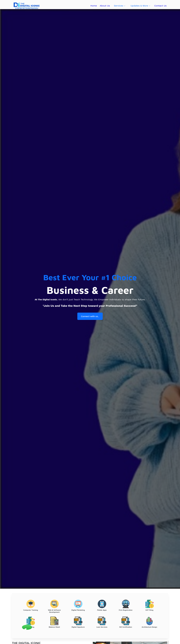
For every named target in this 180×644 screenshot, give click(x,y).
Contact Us (160, 6)
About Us (105, 6)
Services (118, 6)
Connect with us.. (90, 316)
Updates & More (139, 6)
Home (94, 6)
